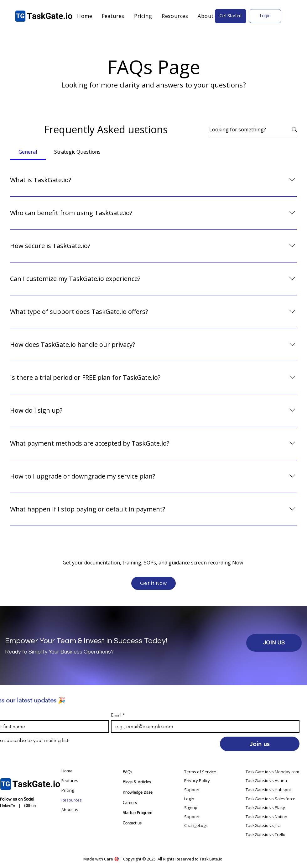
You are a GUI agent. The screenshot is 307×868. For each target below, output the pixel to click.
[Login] (265, 16)
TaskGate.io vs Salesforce (271, 799)
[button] (175, 16)
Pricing (68, 790)
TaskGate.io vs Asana (266, 781)
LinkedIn (8, 806)
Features (70, 781)
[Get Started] (231, 16)
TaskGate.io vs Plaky (265, 807)
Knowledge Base (138, 793)
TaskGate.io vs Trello (265, 834)
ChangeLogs (196, 825)
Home (67, 771)
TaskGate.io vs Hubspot (268, 790)
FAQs (127, 772)
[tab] (28, 152)
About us (70, 810)
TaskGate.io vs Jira (263, 825)
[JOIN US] (274, 643)
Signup (191, 807)
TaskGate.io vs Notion (266, 817)
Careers (130, 803)
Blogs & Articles (137, 782)
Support (192, 790)
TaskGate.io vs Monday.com (272, 772)
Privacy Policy (197, 781)
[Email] (203, 727)
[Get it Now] (153, 583)
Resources (72, 800)
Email (118, 715)
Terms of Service (200, 772)
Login (189, 799)
